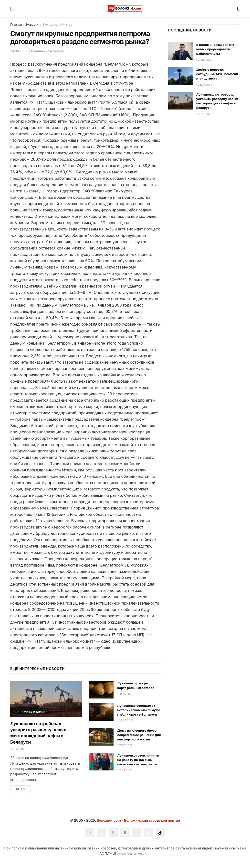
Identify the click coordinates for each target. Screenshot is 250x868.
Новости (32, 25)
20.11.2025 (204, 60)
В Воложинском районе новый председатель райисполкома (215, 49)
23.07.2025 (204, 85)
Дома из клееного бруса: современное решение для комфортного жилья (139, 735)
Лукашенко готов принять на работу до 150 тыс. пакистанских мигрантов (138, 760)
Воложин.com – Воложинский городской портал (138, 821)
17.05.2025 (125, 745)
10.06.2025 (125, 694)
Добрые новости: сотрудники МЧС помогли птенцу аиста (217, 74)
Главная (16, 25)
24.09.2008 (19, 51)
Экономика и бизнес (57, 25)
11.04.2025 (125, 770)
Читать (21, 790)
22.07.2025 (18, 749)
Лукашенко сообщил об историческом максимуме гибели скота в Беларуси (139, 710)
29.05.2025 (125, 720)
